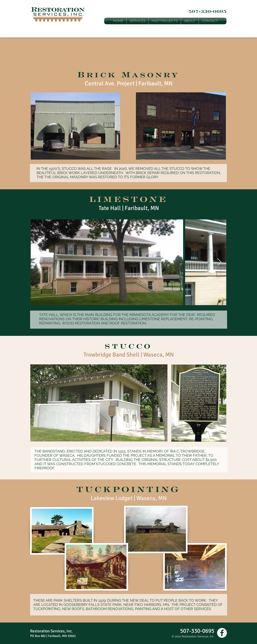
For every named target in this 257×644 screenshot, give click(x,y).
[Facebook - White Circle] (222, 633)
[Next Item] (219, 262)
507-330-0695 (207, 11)
